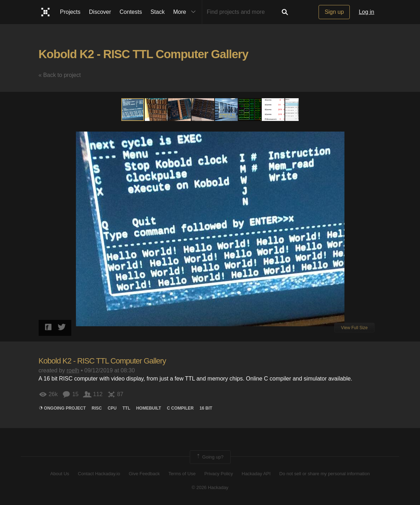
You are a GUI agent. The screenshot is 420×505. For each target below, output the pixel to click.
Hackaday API (256, 474)
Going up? (210, 457)
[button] (156, 110)
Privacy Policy (219, 474)
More (186, 12)
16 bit (206, 408)
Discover (100, 12)
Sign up (334, 12)
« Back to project (60, 75)
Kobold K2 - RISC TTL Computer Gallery (143, 54)
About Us (60, 474)
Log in (366, 12)
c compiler (180, 408)
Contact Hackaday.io (99, 474)
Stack (157, 12)
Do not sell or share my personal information (324, 474)
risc (97, 408)
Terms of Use (182, 474)
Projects (70, 12)
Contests (131, 12)
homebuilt (149, 408)
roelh (73, 370)
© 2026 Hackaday (210, 487)
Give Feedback (144, 474)
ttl (126, 408)
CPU (112, 408)
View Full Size (354, 328)
